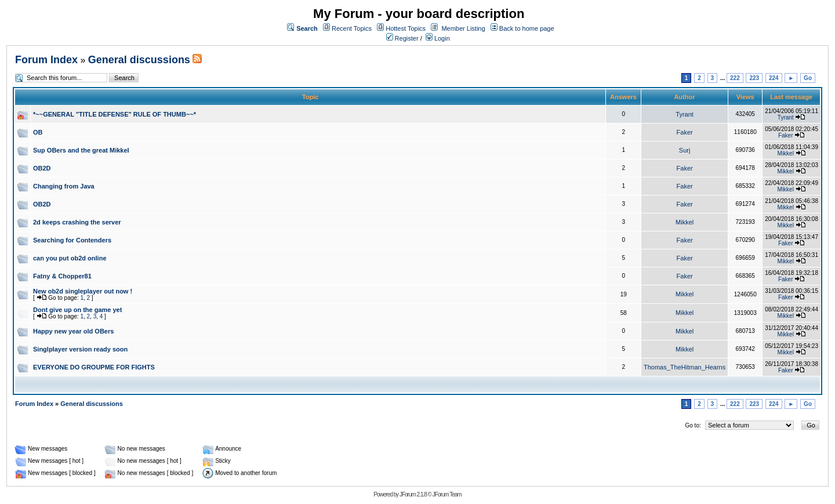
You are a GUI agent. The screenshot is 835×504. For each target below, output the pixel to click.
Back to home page (527, 28)
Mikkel (786, 153)
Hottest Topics (406, 28)
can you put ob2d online (70, 258)
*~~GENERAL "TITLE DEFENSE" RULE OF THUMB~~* (115, 114)
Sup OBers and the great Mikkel (81, 150)
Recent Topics (352, 28)
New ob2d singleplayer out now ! (83, 291)
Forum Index (46, 60)
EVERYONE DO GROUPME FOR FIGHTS (94, 367)
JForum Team (447, 494)
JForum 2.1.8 (413, 494)
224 (774, 78)
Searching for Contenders (72, 240)
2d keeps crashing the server (77, 222)
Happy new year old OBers (73, 331)
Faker (685, 132)
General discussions (139, 60)
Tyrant (685, 114)
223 (754, 78)
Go (808, 78)
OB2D (42, 168)
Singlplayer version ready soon (80, 349)
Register (402, 38)
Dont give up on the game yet (77, 310)
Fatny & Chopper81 (62, 276)
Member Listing (463, 28)
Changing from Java (64, 186)
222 (735, 78)
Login (438, 38)
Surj (685, 150)
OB (38, 132)
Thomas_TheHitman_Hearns (685, 367)
